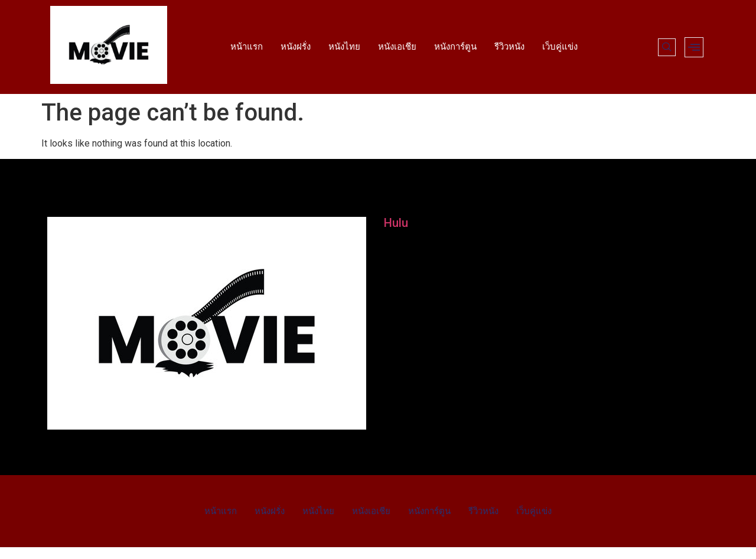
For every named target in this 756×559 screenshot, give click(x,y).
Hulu (396, 223)
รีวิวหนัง (509, 47)
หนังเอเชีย (397, 47)
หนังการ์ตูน (455, 47)
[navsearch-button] (667, 47)
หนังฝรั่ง (296, 47)
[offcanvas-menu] (694, 47)
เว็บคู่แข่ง (560, 47)
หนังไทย (344, 47)
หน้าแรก (247, 47)
